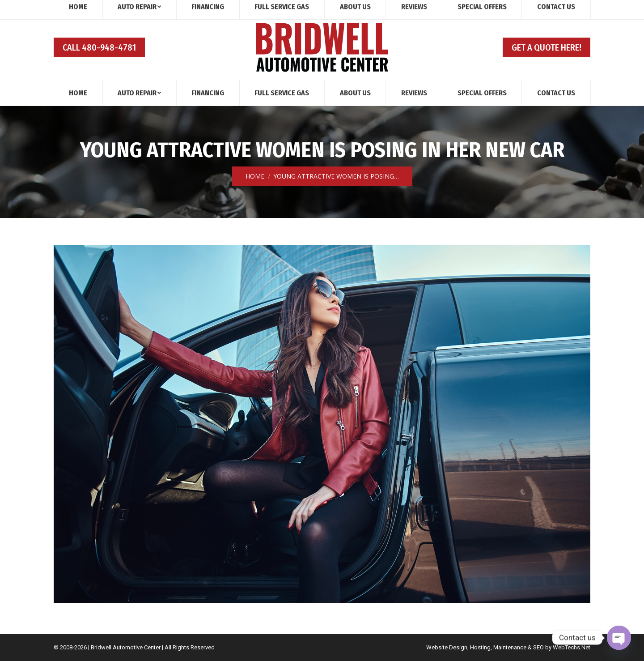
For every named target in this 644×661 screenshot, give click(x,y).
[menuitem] (78, 92)
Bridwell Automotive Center (126, 647)
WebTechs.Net (572, 647)
